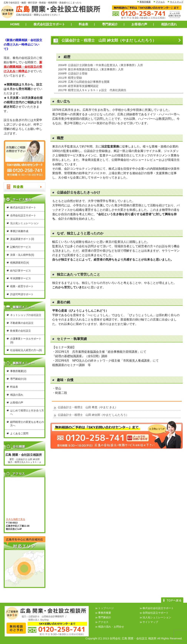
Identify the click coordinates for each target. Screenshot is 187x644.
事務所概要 (145, 2)
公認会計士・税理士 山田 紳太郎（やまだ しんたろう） (93, 415)
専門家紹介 (110, 24)
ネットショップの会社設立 (26, 315)
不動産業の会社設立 (22, 323)
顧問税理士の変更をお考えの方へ (27, 424)
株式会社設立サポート (49, 24)
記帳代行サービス (21, 247)
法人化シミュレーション (24, 223)
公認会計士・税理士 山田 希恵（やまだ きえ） (88, 407)
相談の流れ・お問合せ (111, 627)
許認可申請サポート (22, 294)
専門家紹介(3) (18, 379)
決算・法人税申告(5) (22, 255)
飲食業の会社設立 (21, 331)
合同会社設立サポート (23, 215)
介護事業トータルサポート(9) (26, 341)
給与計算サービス (21, 271)
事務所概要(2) (18, 371)
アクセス (160, 2)
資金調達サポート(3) (22, 239)
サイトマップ (177, 2)
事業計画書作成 (19, 231)
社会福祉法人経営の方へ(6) (26, 350)
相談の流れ (169, 24)
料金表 (83, 24)
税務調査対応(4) (20, 263)
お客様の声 (139, 24)
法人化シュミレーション (157, 617)
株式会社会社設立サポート (158, 608)
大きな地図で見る (16, 519)
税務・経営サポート (22, 286)
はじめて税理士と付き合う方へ (27, 412)
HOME (15, 24)
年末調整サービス (21, 278)
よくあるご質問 (19, 433)
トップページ (106, 608)
